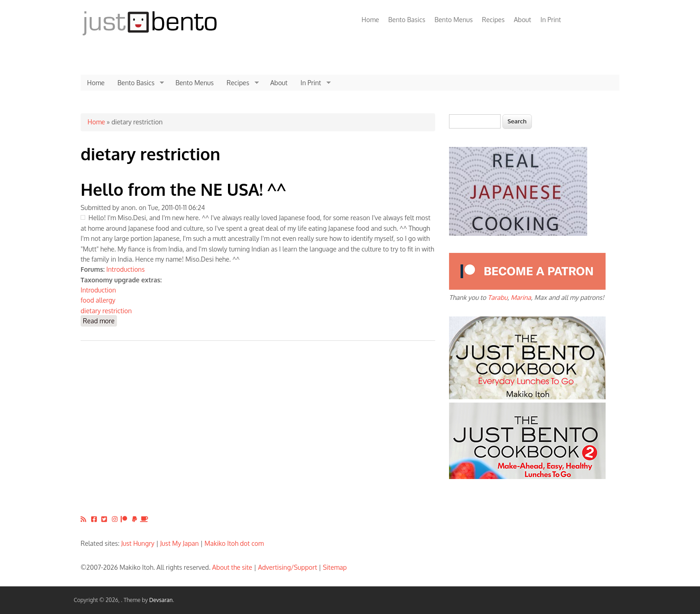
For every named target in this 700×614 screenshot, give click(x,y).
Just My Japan (180, 543)
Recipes (493, 20)
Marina (521, 297)
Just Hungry (138, 543)
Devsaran (161, 600)
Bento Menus (453, 20)
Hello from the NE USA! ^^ (183, 189)
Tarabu (498, 297)
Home (370, 20)
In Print (551, 20)
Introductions (125, 269)
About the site (232, 567)
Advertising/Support (287, 567)
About (523, 20)
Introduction (98, 290)
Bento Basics (407, 20)
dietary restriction (106, 311)
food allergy (98, 300)
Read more (100, 320)
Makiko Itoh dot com (234, 543)
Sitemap (335, 567)
